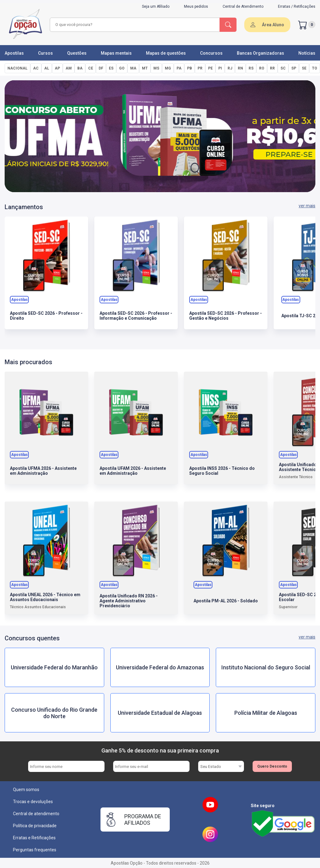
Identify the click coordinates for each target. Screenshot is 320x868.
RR (272, 68)
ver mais (307, 206)
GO (122, 68)
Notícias (307, 53)
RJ (230, 68)
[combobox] (134, 25)
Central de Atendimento (243, 6)
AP (57, 68)
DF (101, 68)
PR (200, 68)
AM (69, 68)
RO (262, 68)
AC (36, 68)
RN (240, 68)
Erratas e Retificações (34, 838)
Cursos (45, 53)
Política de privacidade (35, 826)
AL (47, 68)
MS (156, 68)
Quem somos (26, 790)
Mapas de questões (166, 53)
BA (80, 68)
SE (304, 68)
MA (133, 68)
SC (283, 68)
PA (179, 68)
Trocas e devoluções (33, 802)
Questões (77, 53)
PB (190, 68)
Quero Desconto (272, 766)
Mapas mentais (116, 53)
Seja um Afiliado (156, 6)
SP (294, 68)
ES (111, 68)
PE (210, 68)
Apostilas (14, 53)
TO (315, 68)
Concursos (211, 53)
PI (220, 68)
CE (91, 68)
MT (145, 68)
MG (168, 68)
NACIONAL (17, 68)
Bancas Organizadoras (260, 53)
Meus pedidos (196, 6)
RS (251, 68)
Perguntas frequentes (35, 850)
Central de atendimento (36, 814)
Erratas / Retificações (297, 6)
